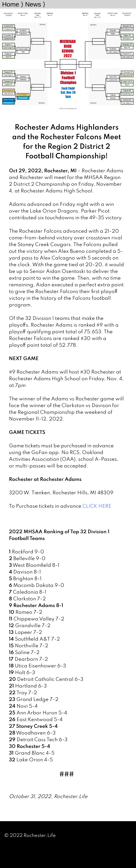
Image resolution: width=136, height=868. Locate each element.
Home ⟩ (13, 4)
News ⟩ (35, 4)
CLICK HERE (97, 506)
